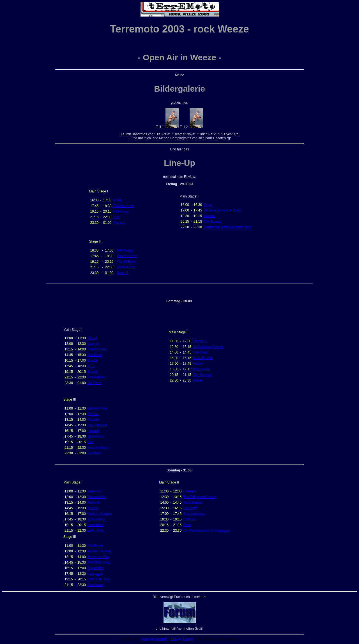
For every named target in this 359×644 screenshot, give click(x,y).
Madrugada (202, 369)
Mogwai (209, 216)
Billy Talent (125, 250)
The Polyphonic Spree (200, 497)
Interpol (93, 431)
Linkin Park (96, 531)
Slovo (208, 205)
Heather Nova (98, 448)
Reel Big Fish (203, 358)
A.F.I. (91, 366)
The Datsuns (97, 349)
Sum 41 (122, 273)
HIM (116, 217)
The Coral (200, 352)
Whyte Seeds (127, 256)
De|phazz (190, 508)
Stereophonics (194, 514)
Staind (92, 372)
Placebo (119, 223)
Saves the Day (98, 557)
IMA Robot (95, 546)
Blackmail (95, 355)
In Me (118, 200)
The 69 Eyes (126, 262)
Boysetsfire (96, 568)
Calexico (190, 519)
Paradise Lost (124, 206)
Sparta (92, 361)
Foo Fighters (97, 377)
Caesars (189, 491)
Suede (198, 380)
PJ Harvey (121, 211)
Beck (187, 525)
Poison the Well (99, 551)
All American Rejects (208, 347)
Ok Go (92, 338)
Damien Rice (97, 408)
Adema (93, 508)
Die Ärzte (94, 383)
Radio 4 (93, 503)
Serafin (93, 414)
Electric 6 (200, 341)
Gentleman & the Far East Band (227, 227)
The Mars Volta (99, 562)
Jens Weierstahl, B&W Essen (167, 639)
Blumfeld (94, 453)
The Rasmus (202, 375)
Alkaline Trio (126, 267)
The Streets (212, 222)
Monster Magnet (100, 514)
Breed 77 (94, 491)
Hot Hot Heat (97, 425)
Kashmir (94, 420)
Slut (90, 442)
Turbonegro (96, 519)
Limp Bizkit (96, 525)
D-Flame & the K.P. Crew (222, 210)
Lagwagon (95, 574)
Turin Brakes (193, 503)
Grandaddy (96, 436)
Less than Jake (99, 579)
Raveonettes (97, 497)
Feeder (198, 364)
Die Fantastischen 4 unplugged (206, 531)
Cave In (93, 344)
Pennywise (96, 585)
